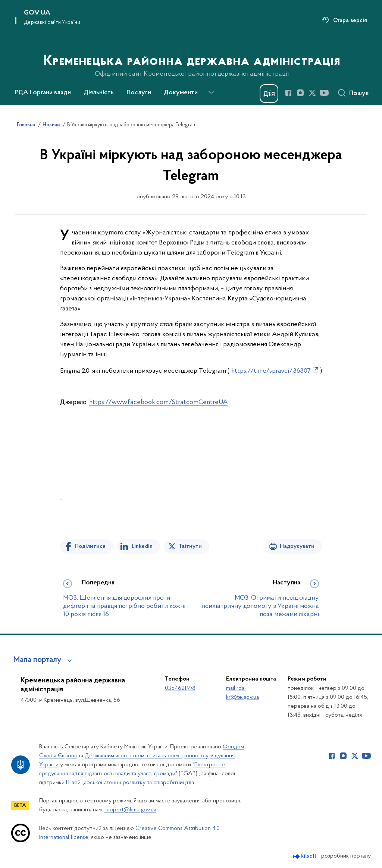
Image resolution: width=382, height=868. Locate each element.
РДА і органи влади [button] (43, 93)
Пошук (359, 94)
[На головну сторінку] (191, 52)
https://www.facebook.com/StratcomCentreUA (158, 402)
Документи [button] (181, 93)
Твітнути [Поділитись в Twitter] (190, 546)
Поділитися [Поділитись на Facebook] (90, 546)
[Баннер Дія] (269, 94)
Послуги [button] (139, 93)
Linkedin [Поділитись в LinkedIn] (142, 546)
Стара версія (350, 20)
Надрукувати (297, 546)
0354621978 (180, 688)
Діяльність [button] (99, 93)
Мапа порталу (37, 660)
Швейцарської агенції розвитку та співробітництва (130, 783)
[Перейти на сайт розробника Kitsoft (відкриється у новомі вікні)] (305, 856)
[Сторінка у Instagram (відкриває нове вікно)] (300, 93)
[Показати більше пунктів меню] (211, 92)
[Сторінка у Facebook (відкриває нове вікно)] (288, 93)
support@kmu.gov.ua (130, 810)
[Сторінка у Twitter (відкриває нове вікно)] (312, 93)
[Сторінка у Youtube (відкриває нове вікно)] (324, 93)
